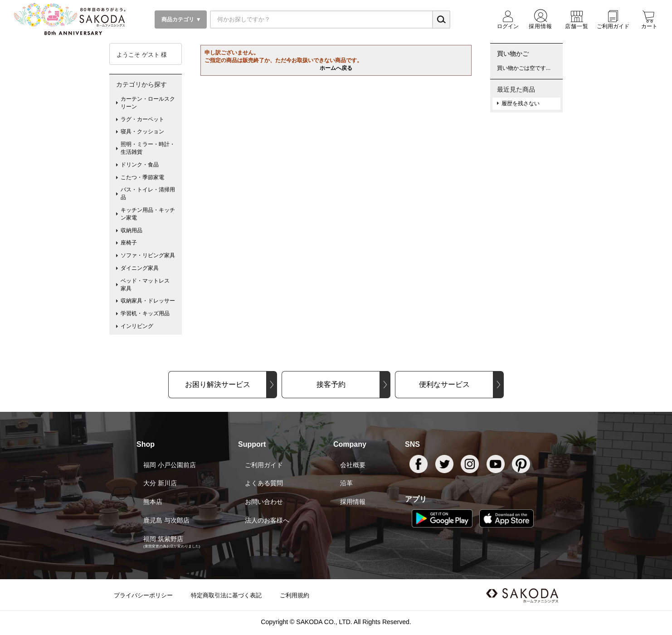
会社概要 (353, 465)
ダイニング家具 (140, 268)
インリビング (137, 326)
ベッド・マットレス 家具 (148, 285)
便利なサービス (444, 384)
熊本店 (153, 502)
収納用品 (131, 230)
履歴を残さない (521, 103)
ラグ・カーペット (142, 119)
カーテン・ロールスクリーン (148, 103)
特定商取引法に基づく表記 (226, 595)
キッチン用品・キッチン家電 (148, 214)
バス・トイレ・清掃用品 (148, 193)
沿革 (346, 483)
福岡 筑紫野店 (163, 539)
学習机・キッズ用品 (145, 313)
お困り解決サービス (218, 384)
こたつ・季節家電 (142, 177)
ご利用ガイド (264, 465)
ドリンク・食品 (140, 165)
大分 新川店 (160, 483)
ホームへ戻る (336, 68)
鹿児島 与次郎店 (166, 520)
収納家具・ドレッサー (148, 301)
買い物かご (513, 54)
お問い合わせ (264, 502)
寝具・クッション (142, 132)
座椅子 (129, 243)
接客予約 (331, 384)
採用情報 (353, 502)
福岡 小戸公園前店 (170, 465)
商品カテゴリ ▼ (181, 20)
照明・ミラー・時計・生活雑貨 (148, 148)
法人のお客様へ (267, 520)
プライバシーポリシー (143, 595)
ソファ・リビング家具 (148, 255)
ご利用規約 (295, 595)
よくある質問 (264, 483)
